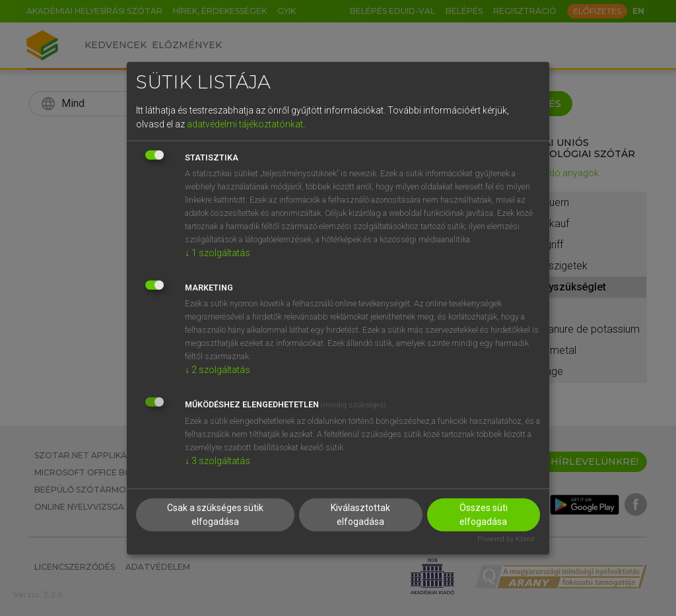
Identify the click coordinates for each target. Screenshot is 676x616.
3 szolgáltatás (218, 461)
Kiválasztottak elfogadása (360, 515)
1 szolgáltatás (218, 253)
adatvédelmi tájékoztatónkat (245, 124)
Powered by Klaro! (506, 539)
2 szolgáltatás (218, 370)
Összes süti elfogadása (484, 515)
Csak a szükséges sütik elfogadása (215, 515)
